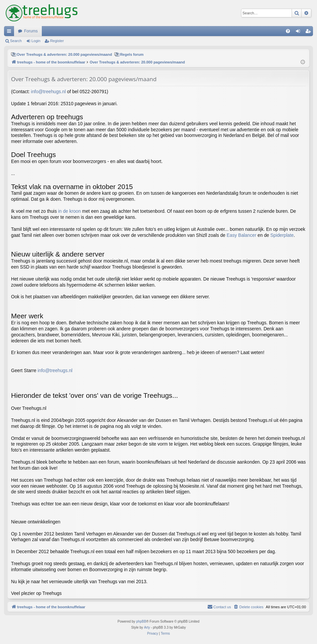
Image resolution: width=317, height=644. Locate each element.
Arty (147, 627)
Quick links (10, 32)
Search (16, 41)
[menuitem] (288, 31)
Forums (31, 31)
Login (36, 41)
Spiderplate (282, 235)
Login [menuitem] (299, 32)
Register (57, 41)
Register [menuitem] (309, 32)
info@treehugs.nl (48, 92)
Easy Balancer (242, 235)
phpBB (141, 621)
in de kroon (70, 211)
